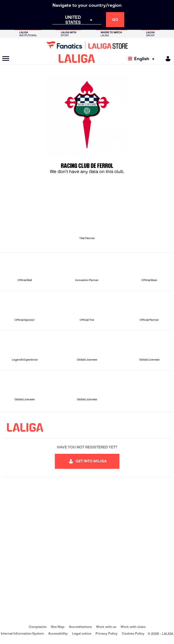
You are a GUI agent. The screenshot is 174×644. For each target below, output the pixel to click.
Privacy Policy (106, 633)
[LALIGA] (77, 59)
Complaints (38, 627)
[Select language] (143, 59)
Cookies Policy (133, 633)
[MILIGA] (166, 59)
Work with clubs (133, 627)
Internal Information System (22, 633)
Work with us (106, 627)
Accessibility (58, 633)
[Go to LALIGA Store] (87, 45)
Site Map (58, 627)
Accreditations (80, 627)
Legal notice (82, 633)
